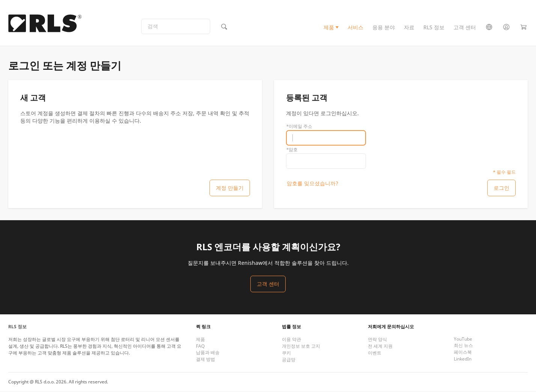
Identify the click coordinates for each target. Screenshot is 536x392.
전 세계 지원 (380, 347)
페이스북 (463, 353)
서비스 (355, 28)
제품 (329, 28)
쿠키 (286, 354)
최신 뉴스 (463, 346)
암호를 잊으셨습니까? (312, 184)
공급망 (289, 361)
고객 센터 (465, 28)
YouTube (463, 340)
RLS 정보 (434, 28)
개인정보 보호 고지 (301, 347)
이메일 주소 (299, 127)
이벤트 (375, 354)
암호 (292, 150)
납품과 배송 (208, 354)
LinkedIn (463, 360)
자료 (409, 28)
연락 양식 (377, 340)
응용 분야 (384, 28)
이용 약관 (291, 340)
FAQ (200, 347)
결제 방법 (206, 360)
